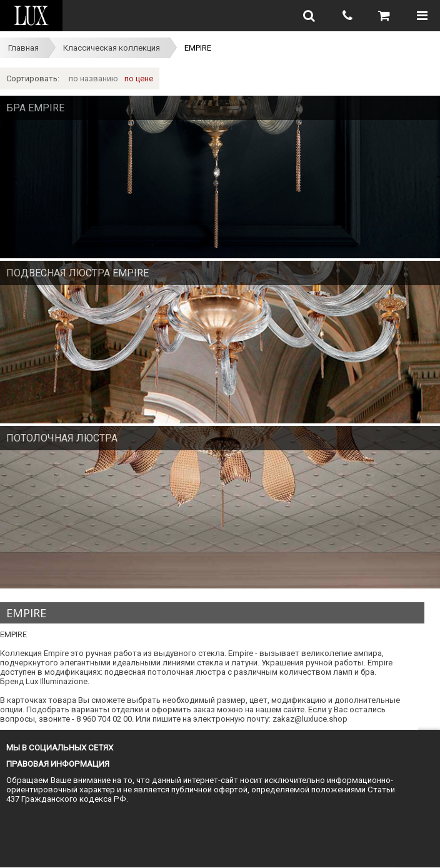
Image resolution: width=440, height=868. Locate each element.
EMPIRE (198, 48)
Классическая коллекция (112, 48)
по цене (139, 78)
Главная (23, 48)
